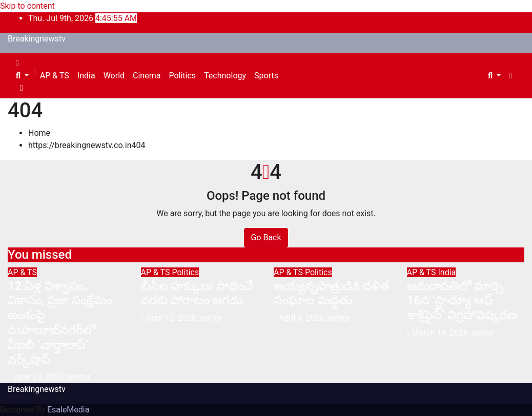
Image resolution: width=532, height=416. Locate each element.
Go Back (266, 237)
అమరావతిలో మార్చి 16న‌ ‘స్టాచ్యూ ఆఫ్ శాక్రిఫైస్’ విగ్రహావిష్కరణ (462, 301)
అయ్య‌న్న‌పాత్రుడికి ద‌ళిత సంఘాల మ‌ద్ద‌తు (332, 293)
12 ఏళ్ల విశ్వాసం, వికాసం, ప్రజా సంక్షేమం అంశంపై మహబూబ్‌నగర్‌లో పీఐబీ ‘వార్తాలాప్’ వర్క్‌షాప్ (60, 323)
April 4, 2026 (303, 318)
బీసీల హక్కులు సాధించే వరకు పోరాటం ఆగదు (197, 293)
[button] (22, 76)
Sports (266, 76)
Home (39, 133)
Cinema (147, 76)
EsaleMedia (68, 410)
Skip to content (27, 6)
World (114, 76)
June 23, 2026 (39, 377)
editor (78, 377)
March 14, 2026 (441, 333)
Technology (225, 76)
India (86, 76)
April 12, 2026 (172, 318)
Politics (182, 76)
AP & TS (55, 76)
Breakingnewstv (37, 39)
